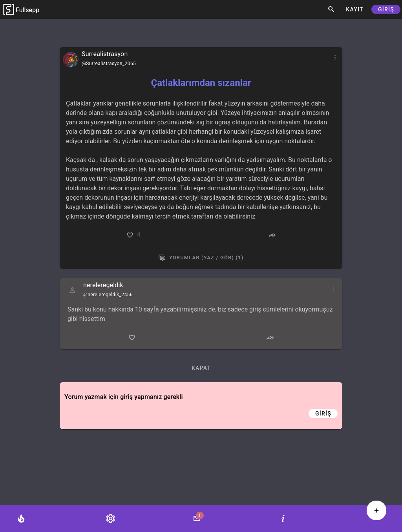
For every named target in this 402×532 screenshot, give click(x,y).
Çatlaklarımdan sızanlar (201, 83)
